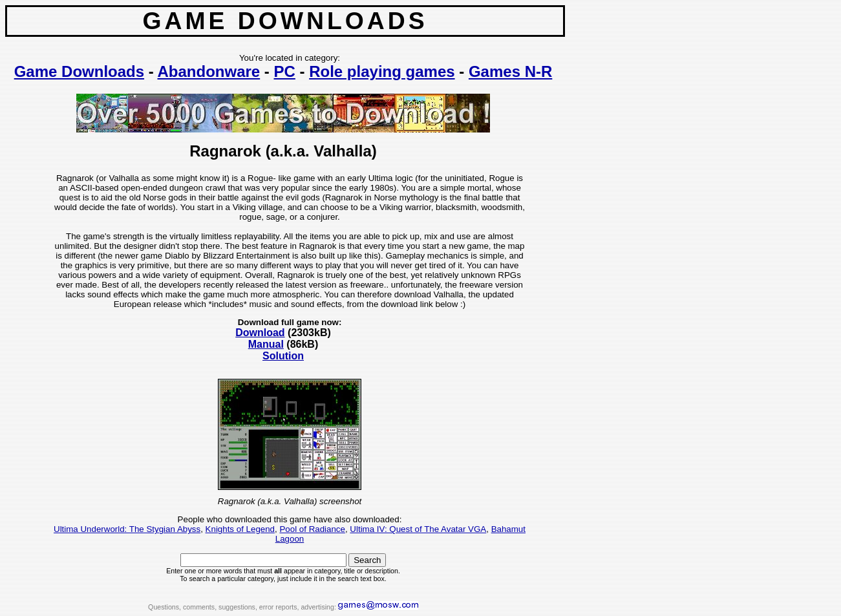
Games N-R (510, 71)
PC (285, 71)
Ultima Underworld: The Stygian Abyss (127, 529)
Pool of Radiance (312, 529)
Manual (266, 344)
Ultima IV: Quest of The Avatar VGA (418, 529)
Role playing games (382, 71)
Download (260, 333)
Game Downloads (79, 71)
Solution (283, 356)
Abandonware (209, 71)
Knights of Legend (240, 529)
